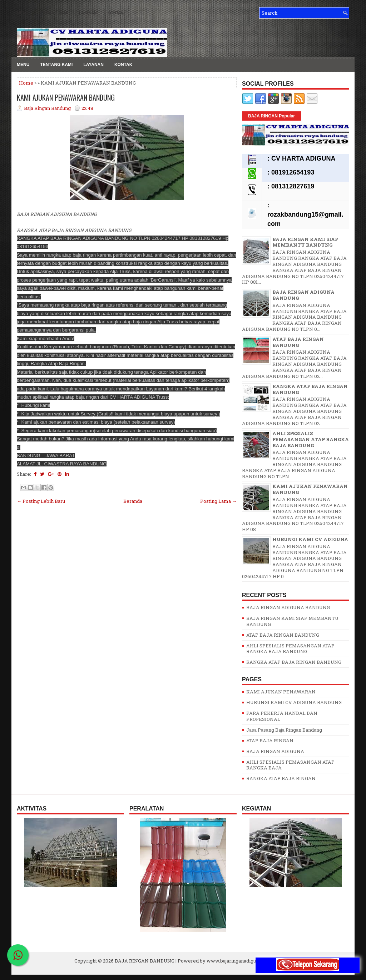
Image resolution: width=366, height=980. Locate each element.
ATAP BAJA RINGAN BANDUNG (298, 342)
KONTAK (115, 13)
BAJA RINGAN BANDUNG (145, 961)
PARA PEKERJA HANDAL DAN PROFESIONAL (282, 716)
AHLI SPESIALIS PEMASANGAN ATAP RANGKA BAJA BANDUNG (311, 439)
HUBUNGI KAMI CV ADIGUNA (310, 539)
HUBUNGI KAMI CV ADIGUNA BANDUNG (294, 702)
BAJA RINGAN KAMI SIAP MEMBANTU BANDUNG (305, 242)
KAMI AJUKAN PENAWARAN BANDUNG (66, 97)
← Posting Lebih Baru (41, 501)
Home (26, 83)
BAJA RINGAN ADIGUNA (275, 751)
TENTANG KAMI (54, 13)
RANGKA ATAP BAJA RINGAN (281, 778)
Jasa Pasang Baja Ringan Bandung (284, 730)
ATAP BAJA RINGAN (270, 741)
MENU (23, 13)
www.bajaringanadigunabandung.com (249, 961)
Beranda (133, 501)
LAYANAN (88, 13)
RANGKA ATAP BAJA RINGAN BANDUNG (310, 389)
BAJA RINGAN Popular (271, 116)
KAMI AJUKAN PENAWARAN (281, 692)
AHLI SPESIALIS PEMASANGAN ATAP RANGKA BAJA (290, 765)
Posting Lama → (218, 501)
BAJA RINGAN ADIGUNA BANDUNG (303, 295)
